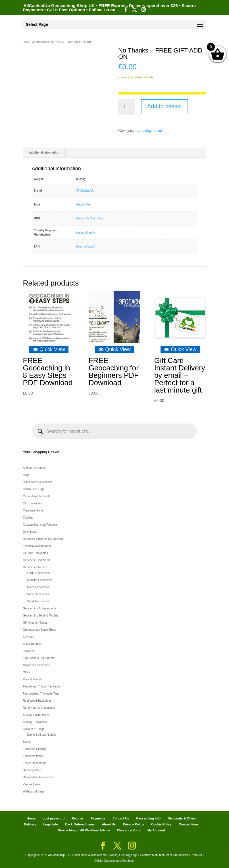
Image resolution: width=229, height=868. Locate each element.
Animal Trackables (35, 468)
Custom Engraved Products (40, 525)
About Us (109, 824)
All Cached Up (85, 191)
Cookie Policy (161, 824)
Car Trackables (33, 503)
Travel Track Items (35, 763)
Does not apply (86, 247)
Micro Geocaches (38, 587)
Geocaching (84, 205)
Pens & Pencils (33, 679)
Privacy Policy (133, 824)
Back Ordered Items (80, 824)
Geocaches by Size (35, 567)
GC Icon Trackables (36, 553)
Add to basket (165, 106)
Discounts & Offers (182, 818)
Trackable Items (33, 756)
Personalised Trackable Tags (41, 694)
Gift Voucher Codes (35, 623)
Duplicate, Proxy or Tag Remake (43, 539)
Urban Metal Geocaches (38, 777)
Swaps (27, 742)
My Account (156, 830)
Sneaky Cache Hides (36, 715)
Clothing (28, 518)
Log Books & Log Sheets (39, 658)
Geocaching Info (148, 818)
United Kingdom (86, 233)
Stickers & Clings (34, 729)
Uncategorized (40, 42)
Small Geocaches (38, 601)
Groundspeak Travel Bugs (39, 630)
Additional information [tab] (44, 153)
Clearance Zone (33, 510)
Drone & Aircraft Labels (42, 735)
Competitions (189, 824)
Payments (98, 818)
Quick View (49, 349)
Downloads (30, 532)
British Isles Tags (34, 489)
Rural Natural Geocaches (39, 708)
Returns (78, 818)
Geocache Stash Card (90, 218)
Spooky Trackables (35, 722)
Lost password (54, 818)
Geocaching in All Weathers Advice (84, 830)
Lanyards (29, 651)
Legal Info (51, 824)
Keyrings (29, 637)
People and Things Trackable (41, 686)
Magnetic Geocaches (36, 665)
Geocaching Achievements (40, 608)
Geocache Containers (37, 560)
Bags (26, 475)
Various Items (32, 784)
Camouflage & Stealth (37, 496)
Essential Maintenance (37, 546)
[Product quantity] (127, 107)
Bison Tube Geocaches (38, 482)
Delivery (30, 824)
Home (27, 42)
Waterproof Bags (34, 792)
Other (27, 672)
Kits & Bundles (32, 644)
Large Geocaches (38, 573)
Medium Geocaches (40, 580)
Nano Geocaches (38, 594)
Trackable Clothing (35, 749)
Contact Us (121, 818)
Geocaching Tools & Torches (41, 616)
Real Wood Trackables (37, 701)
